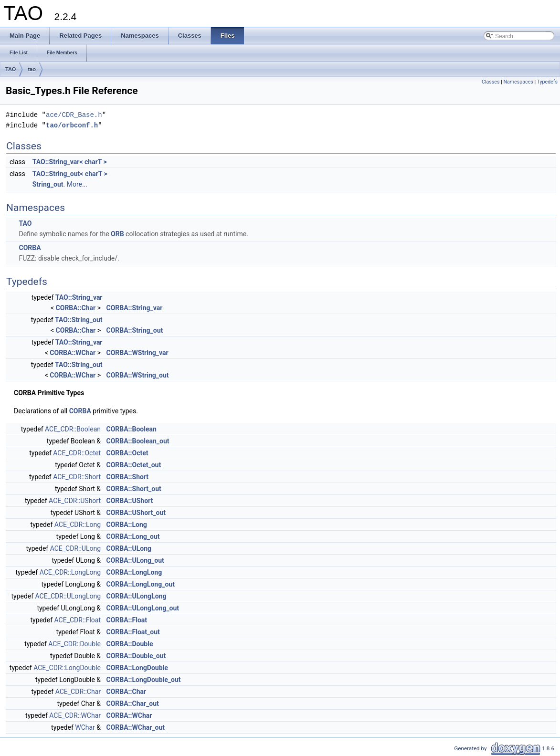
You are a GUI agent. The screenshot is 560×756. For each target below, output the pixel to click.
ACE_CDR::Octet (77, 453)
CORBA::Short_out (134, 489)
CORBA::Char (76, 308)
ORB (117, 234)
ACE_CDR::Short (77, 477)
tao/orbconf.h (72, 125)
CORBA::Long (127, 525)
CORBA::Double (130, 644)
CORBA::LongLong (134, 572)
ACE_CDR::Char (78, 692)
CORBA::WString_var (137, 353)
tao (32, 69)
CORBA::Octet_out (134, 465)
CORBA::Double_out (136, 656)
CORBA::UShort (130, 501)
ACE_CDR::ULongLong (68, 596)
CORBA (30, 248)
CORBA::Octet (127, 453)
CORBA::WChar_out (136, 727)
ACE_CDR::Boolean (73, 429)
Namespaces (518, 82)
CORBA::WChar (73, 353)
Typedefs (547, 82)
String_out (48, 184)
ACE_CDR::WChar (75, 715)
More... (77, 184)
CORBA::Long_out (133, 536)
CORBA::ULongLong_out (143, 608)
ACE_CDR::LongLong (70, 572)
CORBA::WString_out (138, 375)
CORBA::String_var (135, 308)
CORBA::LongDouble (137, 668)
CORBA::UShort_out (136, 513)
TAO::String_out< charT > (70, 174)
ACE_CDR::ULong (75, 548)
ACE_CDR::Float (78, 620)
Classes (491, 82)
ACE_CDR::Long (78, 525)
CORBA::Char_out (133, 703)
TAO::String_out (79, 320)
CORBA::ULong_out (135, 560)
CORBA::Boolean (132, 429)
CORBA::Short (128, 477)
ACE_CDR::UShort (75, 501)
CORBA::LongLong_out (141, 584)
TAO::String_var (79, 297)
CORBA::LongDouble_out (144, 680)
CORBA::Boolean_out (138, 441)
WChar (85, 727)
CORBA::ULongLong (137, 596)
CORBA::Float (127, 620)
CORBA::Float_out (133, 632)
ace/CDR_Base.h (74, 115)
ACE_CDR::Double (74, 644)
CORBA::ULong (129, 548)
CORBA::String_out (135, 330)
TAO (11, 69)
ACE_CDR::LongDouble (67, 668)
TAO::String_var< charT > (70, 162)
